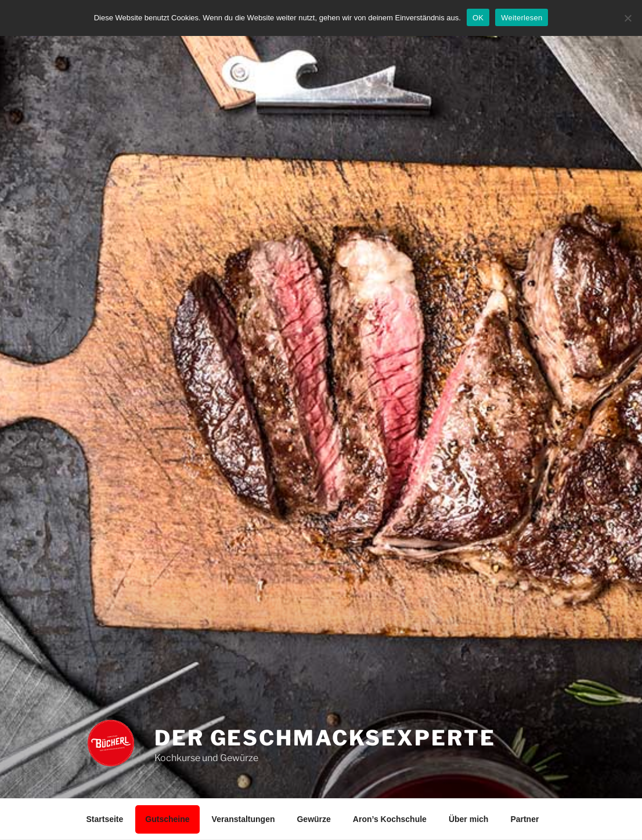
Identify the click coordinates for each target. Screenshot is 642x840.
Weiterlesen (522, 18)
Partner (524, 819)
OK (478, 18)
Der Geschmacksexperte (325, 738)
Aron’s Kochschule (390, 819)
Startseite (105, 819)
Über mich (468, 819)
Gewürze (313, 819)
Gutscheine (167, 819)
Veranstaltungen (244, 819)
